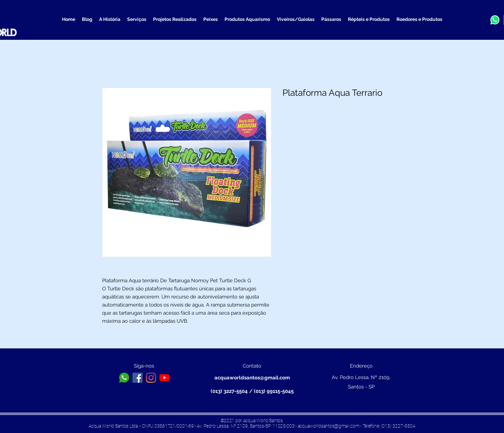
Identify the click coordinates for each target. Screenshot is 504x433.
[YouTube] (165, 378)
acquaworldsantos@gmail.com (252, 378)
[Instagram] (151, 378)
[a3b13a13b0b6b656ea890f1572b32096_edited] (495, 20)
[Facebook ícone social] (138, 378)
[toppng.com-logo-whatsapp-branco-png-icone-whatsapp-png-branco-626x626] (124, 378)
